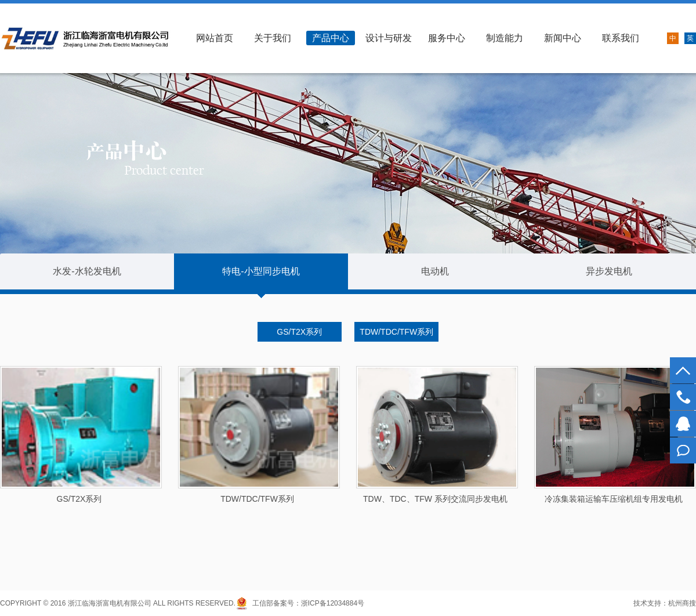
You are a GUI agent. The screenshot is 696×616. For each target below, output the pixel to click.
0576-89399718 (683, 397)
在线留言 (683, 450)
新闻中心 (563, 38)
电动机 (435, 271)
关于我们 (273, 38)
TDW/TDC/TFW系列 (396, 332)
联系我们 (621, 38)
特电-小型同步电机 (261, 271)
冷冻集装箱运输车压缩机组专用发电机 (614, 499)
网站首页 (215, 38)
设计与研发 (389, 38)
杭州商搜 (682, 603)
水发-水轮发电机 (87, 271)
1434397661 (683, 424)
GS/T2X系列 (299, 332)
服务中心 (447, 38)
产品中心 (331, 38)
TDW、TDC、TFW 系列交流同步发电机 (435, 499)
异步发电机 (609, 271)
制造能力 (505, 38)
